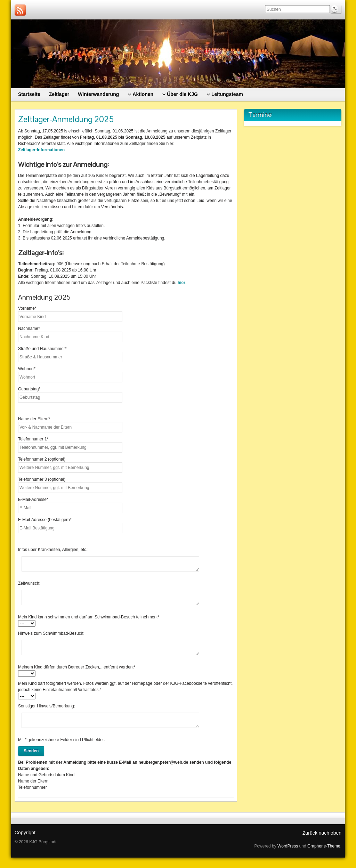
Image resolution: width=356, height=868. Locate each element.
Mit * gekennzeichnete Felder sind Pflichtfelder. (61, 740)
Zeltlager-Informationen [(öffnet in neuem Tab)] (41, 150)
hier (181, 283)
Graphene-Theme (324, 846)
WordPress (288, 846)
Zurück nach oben (322, 833)
